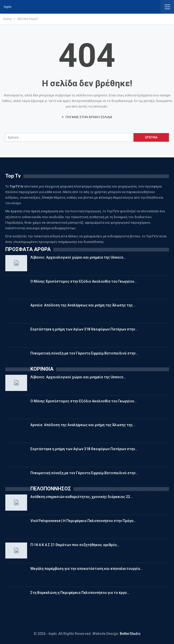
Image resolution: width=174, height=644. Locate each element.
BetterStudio (130, 634)
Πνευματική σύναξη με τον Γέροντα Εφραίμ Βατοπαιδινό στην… (84, 353)
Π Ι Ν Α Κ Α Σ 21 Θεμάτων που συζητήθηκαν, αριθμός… (75, 545)
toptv (8, 7)
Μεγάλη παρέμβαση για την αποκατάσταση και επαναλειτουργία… (86, 569)
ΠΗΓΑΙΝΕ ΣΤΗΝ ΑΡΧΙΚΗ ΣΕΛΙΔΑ (87, 117)
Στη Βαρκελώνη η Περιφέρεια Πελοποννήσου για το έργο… (80, 593)
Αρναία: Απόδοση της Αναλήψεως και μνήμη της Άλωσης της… (83, 305)
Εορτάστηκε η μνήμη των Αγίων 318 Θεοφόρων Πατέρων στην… (84, 329)
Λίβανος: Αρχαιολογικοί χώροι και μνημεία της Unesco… (78, 257)
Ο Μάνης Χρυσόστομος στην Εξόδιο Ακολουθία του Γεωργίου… (84, 281)
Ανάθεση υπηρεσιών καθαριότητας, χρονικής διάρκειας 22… (81, 497)
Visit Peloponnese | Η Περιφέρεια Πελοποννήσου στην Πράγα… (83, 521)
